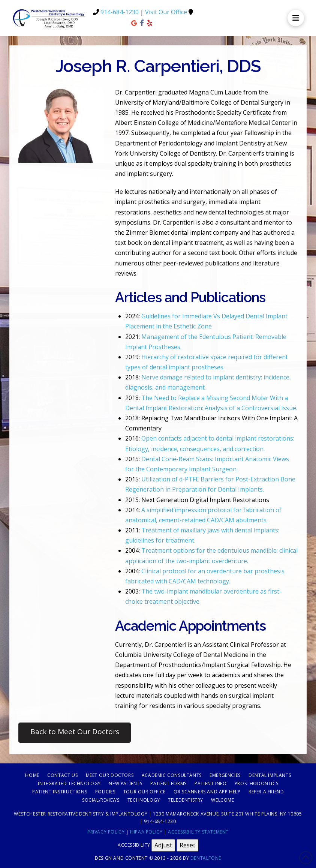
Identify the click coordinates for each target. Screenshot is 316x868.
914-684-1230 (120, 12)
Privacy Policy (106, 832)
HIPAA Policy (146, 832)
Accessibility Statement (198, 832)
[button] (296, 18)
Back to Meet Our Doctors (75, 732)
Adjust (163, 845)
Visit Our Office (166, 12)
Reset (187, 845)
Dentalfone (206, 858)
